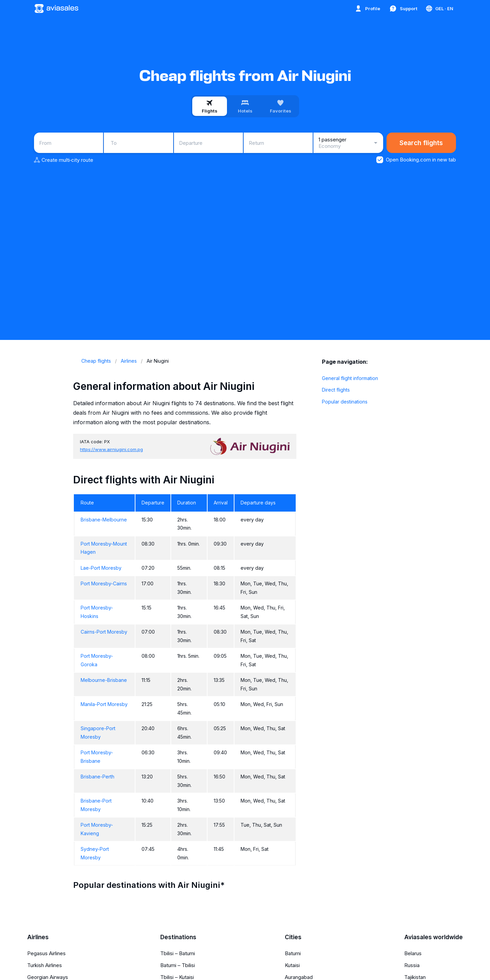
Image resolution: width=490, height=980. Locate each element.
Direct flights (336, 390)
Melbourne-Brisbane (104, 680)
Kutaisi (292, 965)
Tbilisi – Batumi (178, 953)
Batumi (293, 953)
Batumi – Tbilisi (178, 965)
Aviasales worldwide (434, 937)
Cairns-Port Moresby (104, 632)
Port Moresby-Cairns (104, 583)
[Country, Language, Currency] (439, 8)
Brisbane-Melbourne (104, 520)
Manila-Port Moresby (104, 704)
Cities (293, 937)
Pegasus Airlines (46, 953)
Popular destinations (345, 402)
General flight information (350, 378)
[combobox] (69, 143)
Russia (412, 965)
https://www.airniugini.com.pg (111, 449)
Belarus (413, 953)
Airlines (38, 937)
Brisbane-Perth (97, 777)
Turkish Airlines (45, 965)
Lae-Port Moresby (101, 568)
